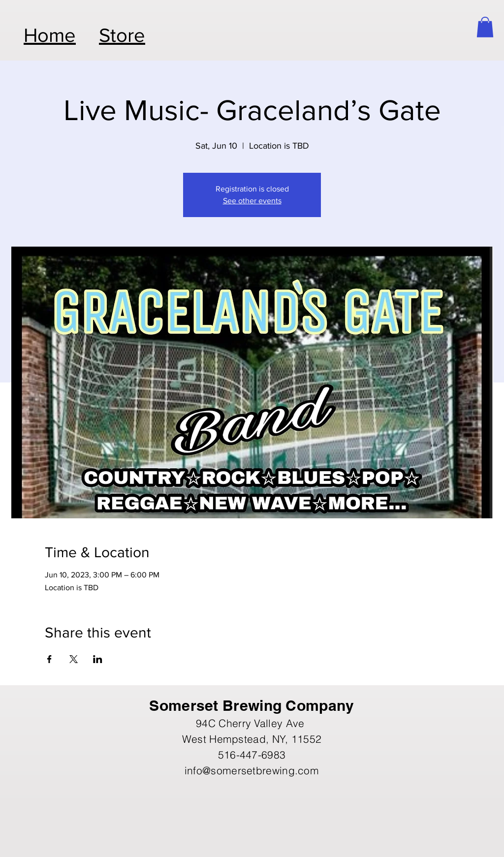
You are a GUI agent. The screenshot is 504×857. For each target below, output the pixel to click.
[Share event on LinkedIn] (98, 659)
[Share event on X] (74, 659)
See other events (252, 201)
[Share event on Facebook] (49, 659)
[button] (485, 27)
